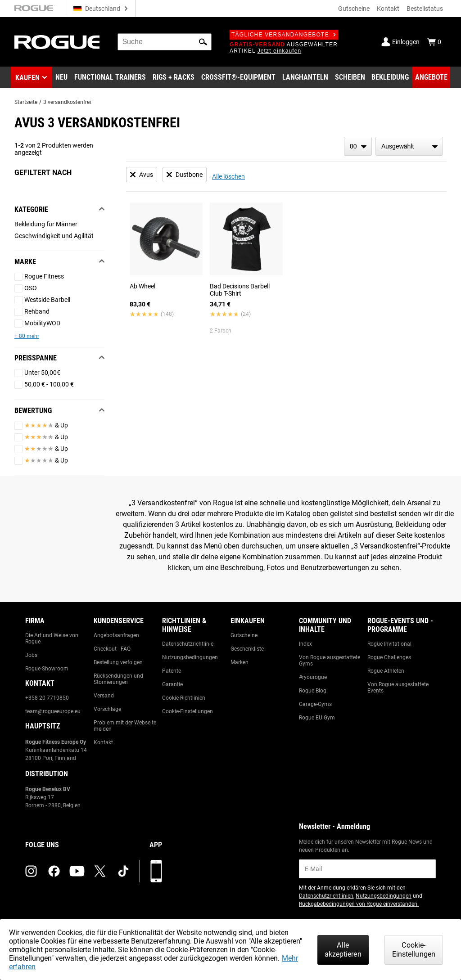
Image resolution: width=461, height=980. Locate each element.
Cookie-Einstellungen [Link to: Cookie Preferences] (188, 711)
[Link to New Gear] (61, 77)
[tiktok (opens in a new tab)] (123, 871)
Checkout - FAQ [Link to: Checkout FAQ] (112, 649)
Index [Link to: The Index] (305, 644)
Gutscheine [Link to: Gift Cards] (244, 635)
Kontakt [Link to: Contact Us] (103, 742)
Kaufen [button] (27, 78)
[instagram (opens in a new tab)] (31, 871)
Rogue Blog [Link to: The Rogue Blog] (313, 691)
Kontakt (388, 9)
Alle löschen (228, 176)
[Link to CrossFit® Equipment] (238, 77)
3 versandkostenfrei (67, 102)
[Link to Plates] (350, 77)
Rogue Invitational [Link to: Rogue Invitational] (389, 644)
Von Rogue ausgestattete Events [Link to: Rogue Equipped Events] (398, 688)
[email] (367, 869)
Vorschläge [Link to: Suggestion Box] (107, 709)
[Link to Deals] (431, 77)
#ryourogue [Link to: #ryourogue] (313, 677)
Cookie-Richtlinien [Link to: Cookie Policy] (184, 698)
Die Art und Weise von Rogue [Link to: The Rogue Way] (52, 638)
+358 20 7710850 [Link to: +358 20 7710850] (47, 698)
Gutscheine (354, 9)
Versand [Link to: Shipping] (104, 696)
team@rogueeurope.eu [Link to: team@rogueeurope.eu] (53, 711)
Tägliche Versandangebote (284, 35)
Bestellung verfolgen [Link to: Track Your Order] (118, 662)
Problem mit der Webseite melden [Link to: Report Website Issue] (125, 726)
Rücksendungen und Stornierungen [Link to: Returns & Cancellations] (118, 679)
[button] (203, 42)
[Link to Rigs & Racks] (174, 77)
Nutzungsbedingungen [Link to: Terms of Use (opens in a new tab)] (384, 896)
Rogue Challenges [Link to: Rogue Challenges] (389, 657)
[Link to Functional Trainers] (110, 77)
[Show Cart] (434, 42)
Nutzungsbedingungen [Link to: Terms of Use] (190, 657)
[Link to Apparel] (390, 77)
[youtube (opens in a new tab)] (77, 871)
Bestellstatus (425, 9)
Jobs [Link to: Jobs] (31, 655)
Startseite (26, 102)
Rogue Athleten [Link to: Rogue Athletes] (386, 671)
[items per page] (358, 146)
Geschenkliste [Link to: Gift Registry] (247, 649)
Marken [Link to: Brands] (240, 662)
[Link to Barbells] (305, 77)
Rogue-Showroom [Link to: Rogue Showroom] (47, 669)
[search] (165, 42)
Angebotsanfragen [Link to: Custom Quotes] (116, 635)
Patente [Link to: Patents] (172, 671)
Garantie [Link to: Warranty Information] (172, 684)
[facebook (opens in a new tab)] (54, 871)
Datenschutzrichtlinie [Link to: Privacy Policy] (188, 644)
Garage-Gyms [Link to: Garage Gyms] (315, 704)
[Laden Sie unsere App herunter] (156, 871)
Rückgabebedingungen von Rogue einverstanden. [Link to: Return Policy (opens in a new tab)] (359, 904)
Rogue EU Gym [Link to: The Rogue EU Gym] (317, 718)
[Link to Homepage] (57, 42)
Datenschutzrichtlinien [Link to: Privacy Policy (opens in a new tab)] (326, 896)
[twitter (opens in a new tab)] (100, 871)
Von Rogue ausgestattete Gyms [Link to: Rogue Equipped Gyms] (330, 661)
